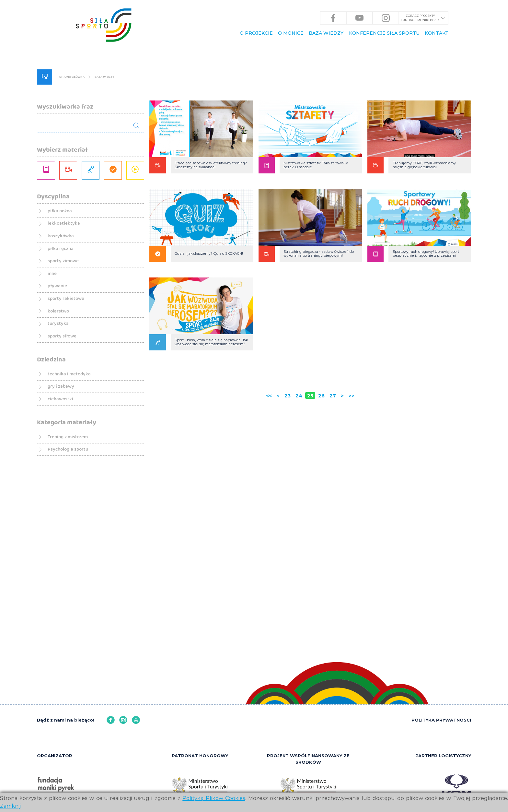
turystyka (56, 477)
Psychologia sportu (69, 624)
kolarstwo (57, 461)
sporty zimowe (63, 396)
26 (323, 483)
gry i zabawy (60, 551)
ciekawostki (59, 567)
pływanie (55, 429)
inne (49, 412)
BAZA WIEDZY (326, 33)
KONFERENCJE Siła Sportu (384, 33)
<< (263, 483)
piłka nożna (58, 332)
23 (284, 483)
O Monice (291, 33)
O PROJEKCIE (256, 33)
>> (358, 483)
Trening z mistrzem (70, 608)
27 (336, 483)
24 (297, 483)
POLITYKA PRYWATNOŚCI (441, 718)
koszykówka (59, 364)
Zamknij (10, 806)
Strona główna (85, 162)
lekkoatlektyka (63, 348)
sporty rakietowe (67, 445)
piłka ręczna (60, 380)
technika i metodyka (71, 535)
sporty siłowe (62, 494)
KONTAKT (437, 33)
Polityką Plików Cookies (214, 798)
